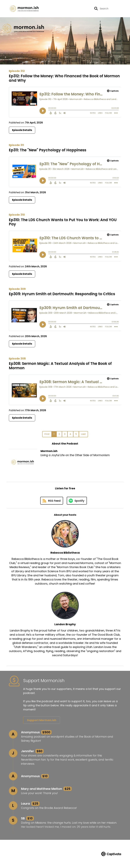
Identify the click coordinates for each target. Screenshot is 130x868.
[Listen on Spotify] (77, 501)
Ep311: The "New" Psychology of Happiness (48, 150)
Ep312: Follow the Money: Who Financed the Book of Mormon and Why (64, 78)
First (47, 434)
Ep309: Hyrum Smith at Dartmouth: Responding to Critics (62, 294)
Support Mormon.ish (42, 720)
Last (83, 434)
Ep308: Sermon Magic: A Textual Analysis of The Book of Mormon (60, 366)
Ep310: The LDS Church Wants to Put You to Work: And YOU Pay (63, 222)
